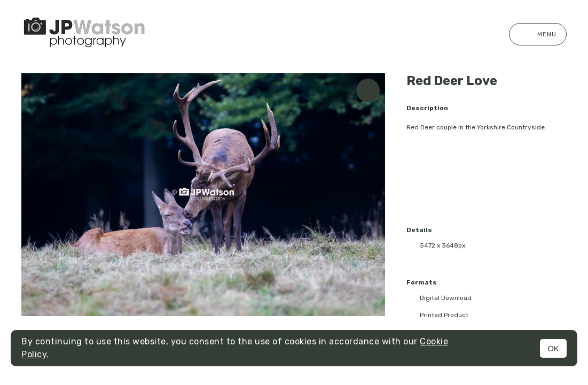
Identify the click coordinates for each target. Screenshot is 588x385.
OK (553, 348)
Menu (538, 34)
